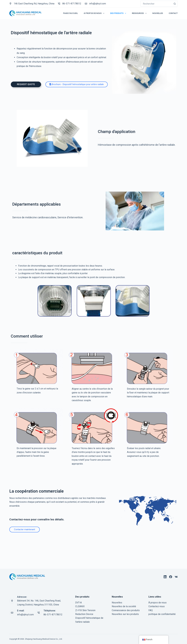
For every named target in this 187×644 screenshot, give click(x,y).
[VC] (176, 577)
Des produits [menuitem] (119, 13)
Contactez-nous (157, 606)
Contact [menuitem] (173, 13)
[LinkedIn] (165, 577)
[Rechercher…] (156, 4)
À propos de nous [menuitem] (95, 13)
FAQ (151, 610)
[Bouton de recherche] (175, 4)
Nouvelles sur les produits (125, 614)
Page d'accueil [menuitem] (70, 13)
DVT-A (78, 603)
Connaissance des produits (126, 610)
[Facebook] (171, 577)
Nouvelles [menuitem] (158, 13)
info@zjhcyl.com (98, 4)
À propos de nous (157, 603)
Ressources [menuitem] (140, 13)
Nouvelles (117, 603)
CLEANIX (80, 606)
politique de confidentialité (162, 614)
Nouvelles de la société (124, 606)
